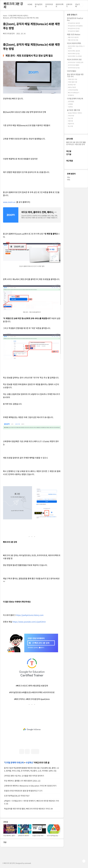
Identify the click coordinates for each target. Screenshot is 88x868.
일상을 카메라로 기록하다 (75, 113)
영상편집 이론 (72, 85)
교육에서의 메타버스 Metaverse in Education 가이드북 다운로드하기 (30, 786)
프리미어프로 (49, 5)
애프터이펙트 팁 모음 (74, 53)
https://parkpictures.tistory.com (30, 615)
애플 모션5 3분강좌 (73, 37)
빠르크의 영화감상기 (74, 93)
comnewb (28, 863)
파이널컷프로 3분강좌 (74, 23)
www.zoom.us (9, 202)
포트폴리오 (71, 95)
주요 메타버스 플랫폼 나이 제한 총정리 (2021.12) (22, 781)
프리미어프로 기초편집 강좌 (76, 62)
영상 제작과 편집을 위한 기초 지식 (75, 75)
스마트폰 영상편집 (73, 90)
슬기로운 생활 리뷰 (74, 110)
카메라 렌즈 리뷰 (73, 79)
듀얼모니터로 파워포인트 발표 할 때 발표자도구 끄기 (23, 791)
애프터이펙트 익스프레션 (75, 56)
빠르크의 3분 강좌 (13, 5)
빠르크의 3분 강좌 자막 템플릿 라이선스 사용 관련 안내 (76, 143)
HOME (30, 4)
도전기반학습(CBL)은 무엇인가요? (17, 796)
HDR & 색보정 (72, 87)
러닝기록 (78, 5)
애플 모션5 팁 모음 (73, 40)
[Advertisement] (32, 729)
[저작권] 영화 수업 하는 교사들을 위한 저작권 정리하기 (24, 776)
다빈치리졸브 (72, 71)
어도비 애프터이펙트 (74, 43)
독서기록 (70, 126)
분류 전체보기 (72, 15)
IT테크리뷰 (71, 116)
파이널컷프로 (39, 5)
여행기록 (70, 121)
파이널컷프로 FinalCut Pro (75, 19)
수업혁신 (29, 763)
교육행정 (70, 104)
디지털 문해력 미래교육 (14, 763)
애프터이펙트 (60, 5)
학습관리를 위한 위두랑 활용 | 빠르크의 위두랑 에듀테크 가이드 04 (28, 809)
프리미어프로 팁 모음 (74, 68)
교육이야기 (69, 5)
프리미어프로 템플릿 (74, 65)
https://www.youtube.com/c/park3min (29, 622)
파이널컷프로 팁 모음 (74, 28)
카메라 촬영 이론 (73, 82)
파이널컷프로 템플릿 (74, 31)
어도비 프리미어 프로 (74, 59)
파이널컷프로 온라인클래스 (75, 26)
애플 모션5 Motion (74, 34)
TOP (84, 861)
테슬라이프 (71, 124)
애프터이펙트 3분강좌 (74, 51)
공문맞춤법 (71, 101)
